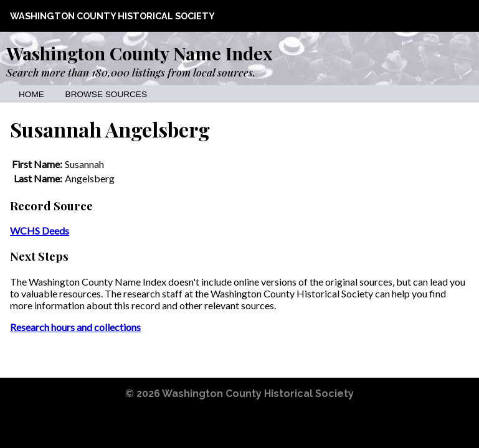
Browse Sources (106, 94)
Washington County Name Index (139, 53)
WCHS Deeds (40, 231)
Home (31, 94)
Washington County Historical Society (112, 16)
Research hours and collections (75, 327)
